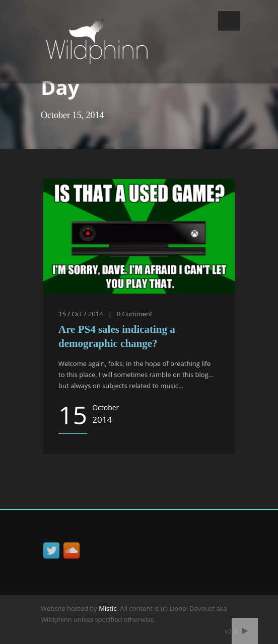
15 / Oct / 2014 (81, 314)
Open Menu (229, 21)
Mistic (108, 608)
